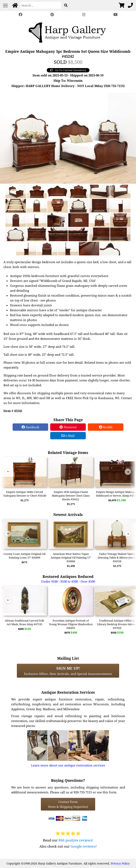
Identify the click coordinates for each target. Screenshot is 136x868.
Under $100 (50, 581)
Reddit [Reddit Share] (106, 427)
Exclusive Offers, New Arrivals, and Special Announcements (68, 671)
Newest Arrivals (68, 514)
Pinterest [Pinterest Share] (68, 427)
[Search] (41, 5)
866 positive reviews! (76, 840)
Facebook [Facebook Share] (30, 427)
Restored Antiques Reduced (68, 576)
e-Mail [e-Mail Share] (68, 436)
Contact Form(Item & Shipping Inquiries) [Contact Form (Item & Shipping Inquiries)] (68, 804)
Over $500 (88, 581)
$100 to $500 (69, 581)
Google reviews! (84, 846)
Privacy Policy (120, 863)
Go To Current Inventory (68, 70)
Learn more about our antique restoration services (68, 765)
